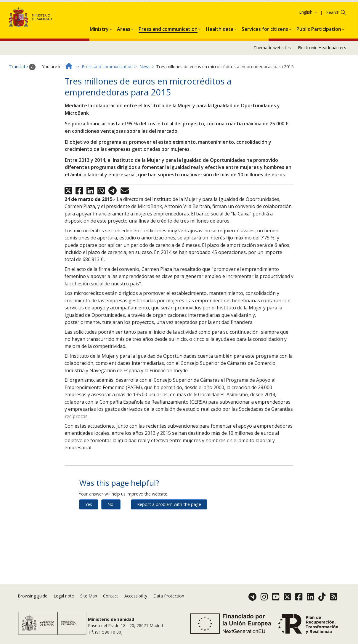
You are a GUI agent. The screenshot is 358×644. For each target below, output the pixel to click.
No (110, 534)
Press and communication (107, 97)
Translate (22, 97)
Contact (111, 596)
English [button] (308, 42)
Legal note (64, 596)
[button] (99, 58)
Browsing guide (33, 596)
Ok (11, 21)
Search (333, 43)
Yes (89, 534)
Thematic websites (272, 78)
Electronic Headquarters (322, 78)
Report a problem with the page (169, 534)
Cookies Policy (333, 12)
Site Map (89, 596)
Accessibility (136, 596)
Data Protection (169, 596)
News (145, 97)
